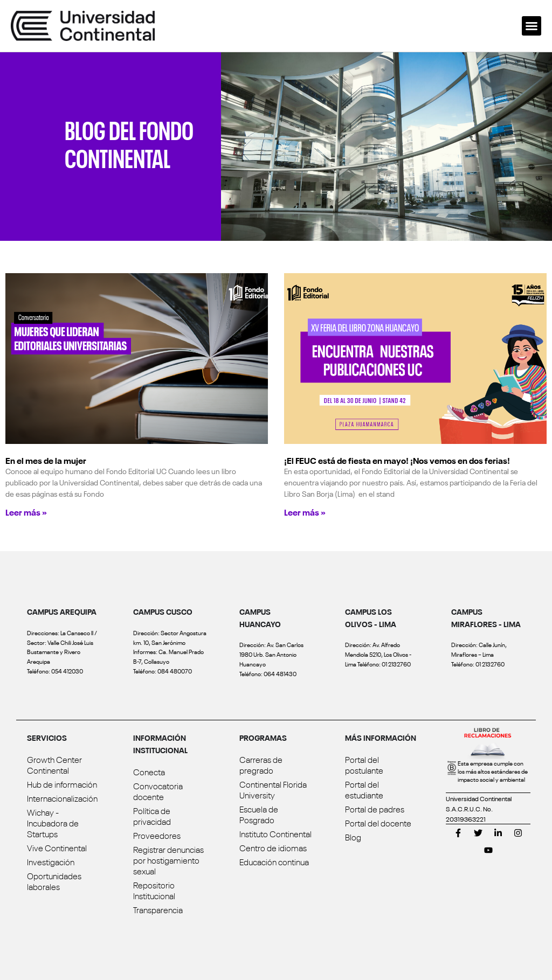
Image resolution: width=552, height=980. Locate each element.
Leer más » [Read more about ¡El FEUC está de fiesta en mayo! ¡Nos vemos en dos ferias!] (305, 512)
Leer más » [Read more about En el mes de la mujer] (26, 512)
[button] (532, 26)
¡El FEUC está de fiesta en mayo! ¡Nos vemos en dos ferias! (397, 460)
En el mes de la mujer (46, 460)
